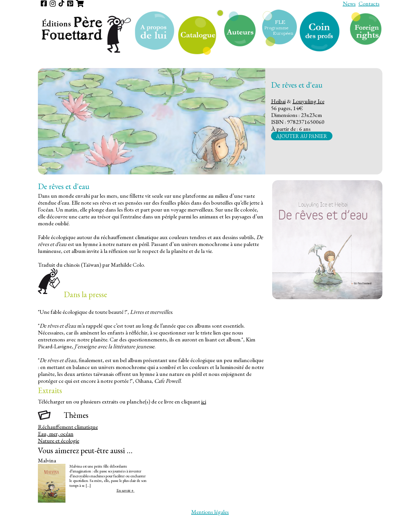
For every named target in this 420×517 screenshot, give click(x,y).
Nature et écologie (59, 441)
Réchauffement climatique (68, 427)
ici (204, 401)
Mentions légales (210, 512)
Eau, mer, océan (56, 434)
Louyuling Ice (308, 101)
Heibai (278, 101)
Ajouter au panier (302, 136)
